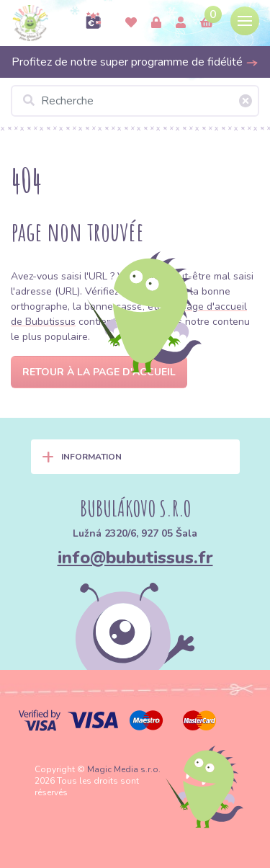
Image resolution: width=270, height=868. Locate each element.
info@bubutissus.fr (135, 558)
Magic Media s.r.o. (124, 769)
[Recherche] (135, 101)
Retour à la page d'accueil (99, 372)
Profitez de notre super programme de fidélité (135, 62)
